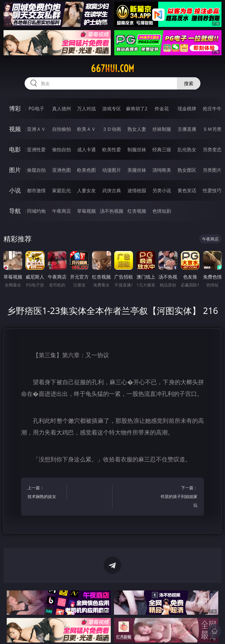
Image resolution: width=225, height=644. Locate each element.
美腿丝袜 (137, 170)
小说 (15, 190)
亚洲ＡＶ (36, 129)
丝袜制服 (162, 129)
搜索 (189, 83)
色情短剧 (162, 211)
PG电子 (36, 109)
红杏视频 (137, 211)
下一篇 (179, 497)
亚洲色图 (62, 170)
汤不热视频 (112, 211)
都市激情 (36, 190)
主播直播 (187, 129)
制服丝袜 (137, 150)
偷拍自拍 (62, 150)
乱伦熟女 (187, 150)
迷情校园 (137, 190)
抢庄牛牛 (212, 109)
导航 (15, 211)
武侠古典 (112, 190)
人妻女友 (86, 190)
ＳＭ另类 (212, 129)
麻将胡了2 (137, 109)
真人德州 (62, 109)
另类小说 (162, 190)
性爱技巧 (212, 190)
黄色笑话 (187, 190)
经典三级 (162, 150)
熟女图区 (187, 170)
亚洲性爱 (36, 150)
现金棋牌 (187, 109)
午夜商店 (62, 211)
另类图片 (212, 170)
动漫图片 (112, 170)
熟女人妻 (137, 129)
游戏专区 (112, 109)
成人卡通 (86, 150)
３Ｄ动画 (112, 129)
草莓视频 (86, 211)
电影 (15, 149)
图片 (15, 170)
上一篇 (46, 493)
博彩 (15, 108)
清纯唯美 (162, 170)
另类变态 (212, 150)
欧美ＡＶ (86, 129)
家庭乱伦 (62, 190)
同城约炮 (36, 211)
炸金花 (162, 109)
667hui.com (112, 68)
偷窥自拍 (36, 170)
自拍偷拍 (62, 129)
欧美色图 (86, 170)
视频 (15, 129)
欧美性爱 (112, 150)
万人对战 (86, 109)
